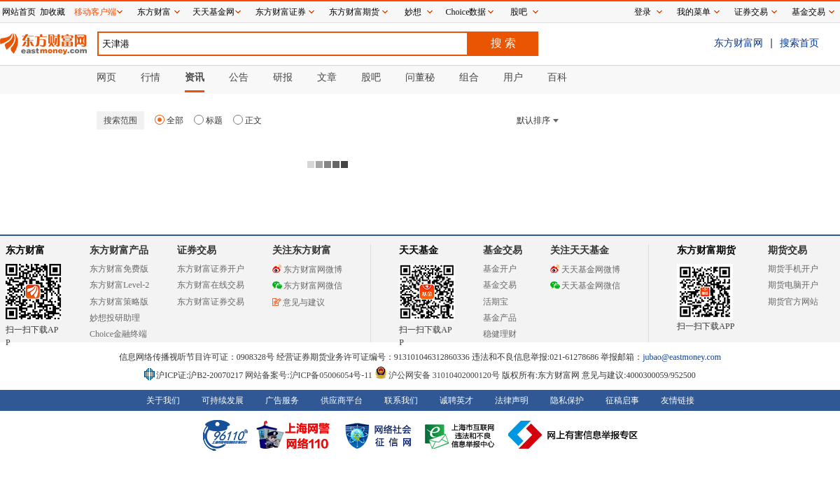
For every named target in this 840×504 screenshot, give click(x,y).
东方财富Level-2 (119, 285)
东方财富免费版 (119, 269)
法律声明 (512, 400)
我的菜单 (694, 12)
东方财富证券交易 (211, 302)
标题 (208, 120)
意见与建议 (299, 302)
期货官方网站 (793, 302)
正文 (247, 120)
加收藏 (52, 12)
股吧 (519, 12)
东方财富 (25, 250)
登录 (643, 12)
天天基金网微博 (585, 269)
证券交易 (751, 12)
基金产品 (500, 318)
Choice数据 (466, 12)
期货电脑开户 (793, 285)
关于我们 (163, 400)
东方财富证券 (281, 12)
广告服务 (282, 400)
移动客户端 (95, 12)
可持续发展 (223, 400)
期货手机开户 (793, 269)
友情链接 (678, 400)
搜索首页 (799, 43)
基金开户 (500, 269)
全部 (169, 120)
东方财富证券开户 (211, 269)
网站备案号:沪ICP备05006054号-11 (310, 375)
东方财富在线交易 (211, 285)
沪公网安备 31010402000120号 (437, 375)
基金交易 (500, 285)
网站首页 (19, 12)
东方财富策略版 (119, 302)
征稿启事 (622, 400)
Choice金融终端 (118, 334)
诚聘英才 (456, 400)
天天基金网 (213, 12)
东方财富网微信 (307, 286)
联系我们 (401, 400)
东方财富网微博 (307, 269)
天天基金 (419, 250)
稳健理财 (500, 334)
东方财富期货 (706, 250)
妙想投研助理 (115, 318)
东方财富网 (738, 43)
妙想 (413, 12)
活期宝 (496, 302)
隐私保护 (567, 400)
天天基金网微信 (585, 286)
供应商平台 (342, 400)
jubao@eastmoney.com (682, 357)
